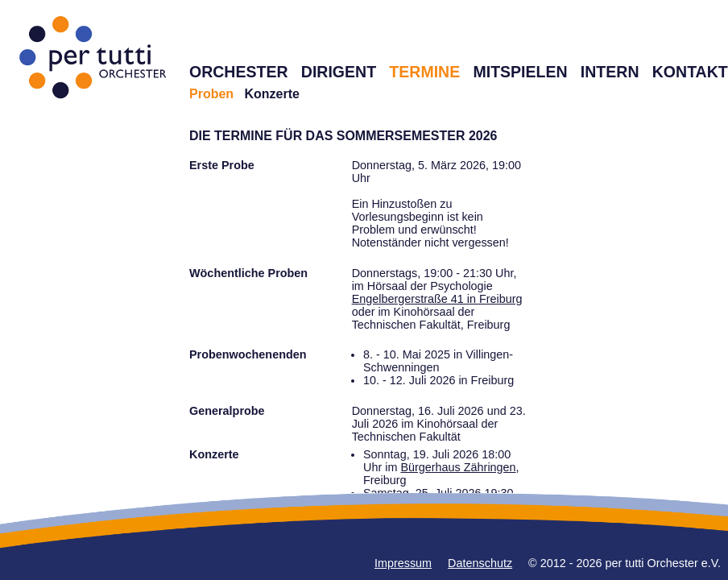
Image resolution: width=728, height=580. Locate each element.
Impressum (403, 563)
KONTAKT (690, 72)
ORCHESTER (239, 72)
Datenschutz (480, 563)
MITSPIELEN (520, 72)
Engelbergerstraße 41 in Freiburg (437, 299)
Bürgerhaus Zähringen (458, 467)
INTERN (610, 72)
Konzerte (271, 94)
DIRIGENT (339, 72)
